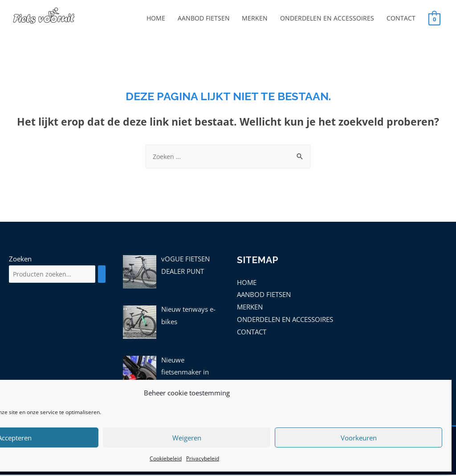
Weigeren (187, 438)
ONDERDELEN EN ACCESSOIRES (324, 19)
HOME (147, 19)
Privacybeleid (203, 458)
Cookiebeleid (166, 458)
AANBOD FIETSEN (197, 19)
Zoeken (20, 260)
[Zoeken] (111, 276)
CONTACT (400, 19)
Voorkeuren (359, 438)
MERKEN (250, 19)
